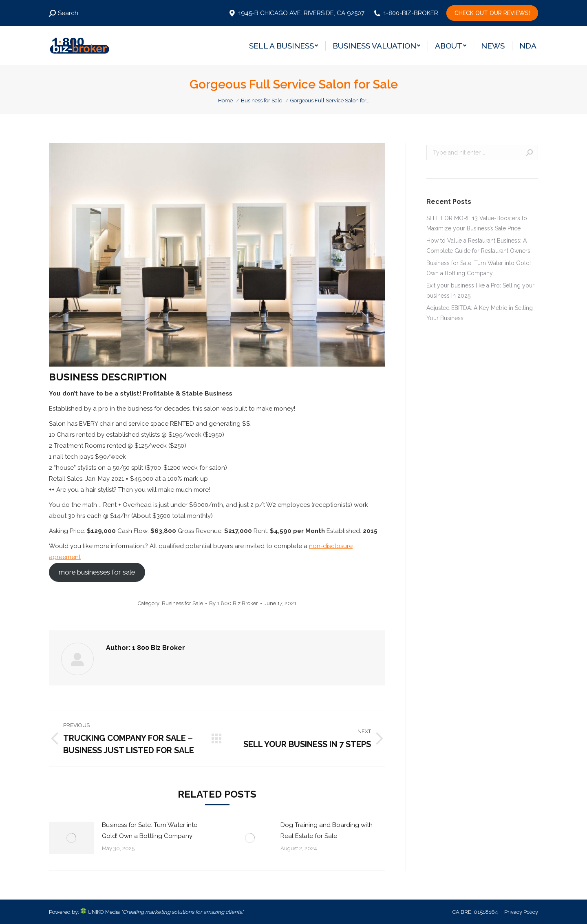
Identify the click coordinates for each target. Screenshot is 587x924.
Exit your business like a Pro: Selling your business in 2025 (480, 291)
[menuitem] (284, 46)
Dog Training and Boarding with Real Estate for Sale (327, 830)
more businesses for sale (97, 572)
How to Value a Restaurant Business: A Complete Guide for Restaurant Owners (478, 246)
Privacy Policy (521, 912)
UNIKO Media (100, 912)
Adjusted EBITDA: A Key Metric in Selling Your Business (480, 313)
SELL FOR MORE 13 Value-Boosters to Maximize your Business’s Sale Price (477, 223)
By (234, 603)
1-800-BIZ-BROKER (405, 13)
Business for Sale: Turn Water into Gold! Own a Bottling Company (150, 830)
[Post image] (71, 838)
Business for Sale (182, 603)
